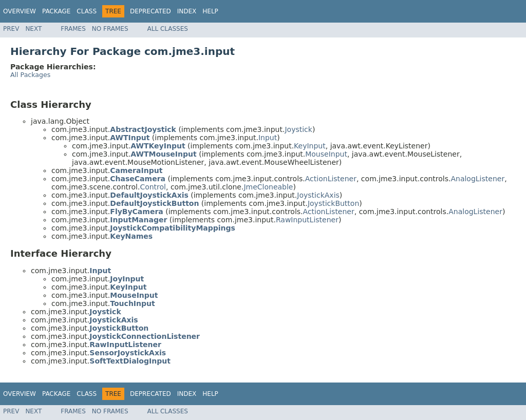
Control (153, 187)
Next (33, 29)
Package (56, 11)
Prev (11, 29)
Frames (73, 29)
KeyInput (310, 146)
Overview (20, 11)
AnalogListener (477, 179)
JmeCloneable (268, 187)
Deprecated (151, 11)
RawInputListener (307, 220)
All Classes (168, 29)
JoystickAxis (318, 195)
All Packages (30, 75)
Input (268, 138)
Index (187, 11)
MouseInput (326, 154)
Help (210, 11)
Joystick (298, 129)
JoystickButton (333, 203)
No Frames (110, 29)
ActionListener (331, 179)
